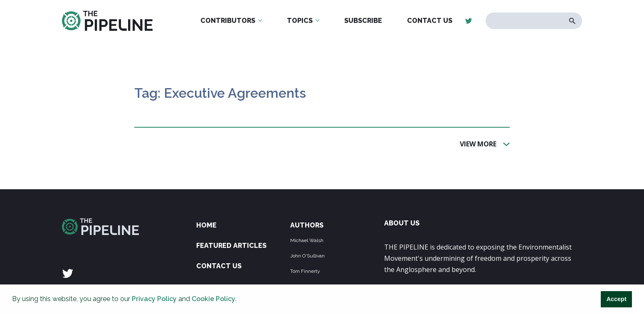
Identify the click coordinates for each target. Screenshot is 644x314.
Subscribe (363, 21)
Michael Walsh (307, 240)
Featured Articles (231, 246)
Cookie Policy (213, 299)
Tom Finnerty (305, 271)
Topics (300, 21)
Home (206, 225)
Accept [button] (617, 299)
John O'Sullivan (307, 256)
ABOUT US (402, 223)
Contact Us (430, 21)
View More (478, 143)
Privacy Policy (154, 299)
